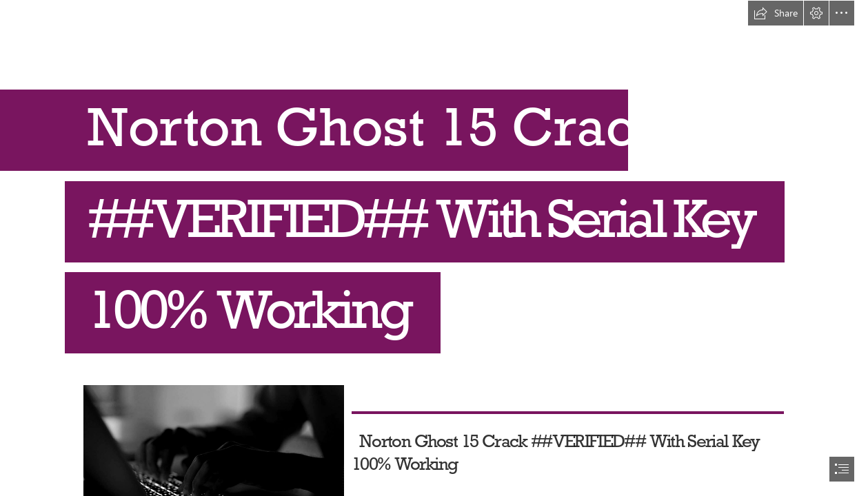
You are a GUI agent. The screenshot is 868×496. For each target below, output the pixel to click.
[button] (776, 13)
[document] (434, 248)
